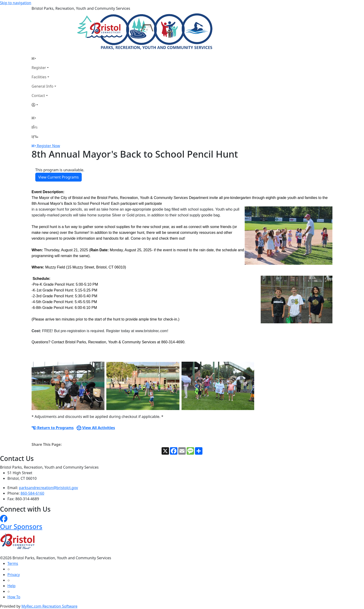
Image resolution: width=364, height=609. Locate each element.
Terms (13, 563)
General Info (42, 86)
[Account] (44, 105)
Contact (38, 96)
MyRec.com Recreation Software (49, 606)
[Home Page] (44, 58)
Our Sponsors (21, 526)
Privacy (14, 575)
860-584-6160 (32, 493)
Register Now (48, 146)
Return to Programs (53, 428)
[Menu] (35, 136)
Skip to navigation (16, 3)
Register (39, 68)
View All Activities (96, 428)
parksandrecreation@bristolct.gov (49, 488)
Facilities (39, 77)
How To (14, 597)
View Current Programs (58, 177)
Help (11, 586)
